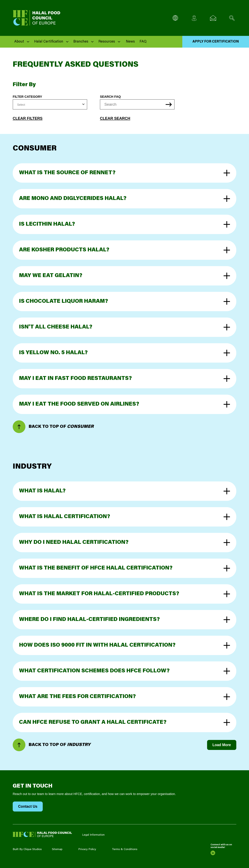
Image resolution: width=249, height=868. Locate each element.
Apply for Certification (216, 42)
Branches (81, 42)
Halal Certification (49, 42)
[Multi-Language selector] (175, 18)
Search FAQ (110, 97)
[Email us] (213, 18)
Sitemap (57, 849)
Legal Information (93, 835)
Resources (107, 42)
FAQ (143, 42)
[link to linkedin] (213, 853)
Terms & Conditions (125, 849)
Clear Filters (28, 118)
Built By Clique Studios (27, 849)
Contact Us (28, 806)
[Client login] (194, 18)
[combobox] (50, 104)
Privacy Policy (87, 849)
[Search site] (232, 18)
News (130, 42)
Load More (222, 745)
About (19, 42)
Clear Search (115, 118)
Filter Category (27, 97)
